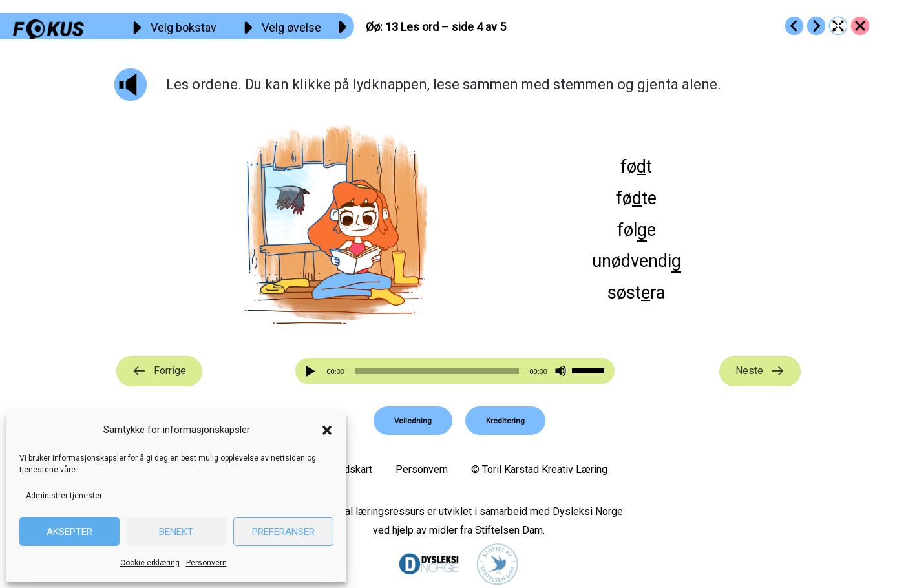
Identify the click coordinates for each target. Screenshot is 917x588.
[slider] (437, 371)
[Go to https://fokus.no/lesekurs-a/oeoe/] (860, 26)
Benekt (176, 532)
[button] (327, 430)
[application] (455, 371)
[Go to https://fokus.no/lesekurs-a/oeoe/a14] (816, 26)
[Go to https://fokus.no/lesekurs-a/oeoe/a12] (794, 26)
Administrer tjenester (64, 496)
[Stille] (561, 371)
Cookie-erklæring (150, 563)
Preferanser (283, 532)
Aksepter (69, 532)
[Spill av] (312, 371)
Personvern (206, 563)
